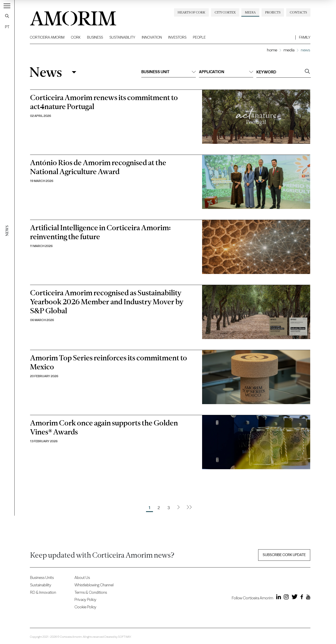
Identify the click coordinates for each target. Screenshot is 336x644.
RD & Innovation (43, 592)
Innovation (152, 37)
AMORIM (66, 17)
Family (305, 37)
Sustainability (122, 37)
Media (250, 12)
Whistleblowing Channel (94, 585)
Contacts (298, 12)
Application (226, 72)
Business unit (168, 72)
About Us (82, 577)
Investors (177, 37)
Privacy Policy (85, 599)
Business (95, 37)
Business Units (42, 577)
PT (7, 27)
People (199, 37)
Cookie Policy (85, 607)
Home (272, 50)
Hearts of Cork (191, 12)
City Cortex (225, 12)
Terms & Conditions (91, 592)
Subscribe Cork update (284, 555)
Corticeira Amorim (47, 37)
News (46, 72)
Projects (273, 12)
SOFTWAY (124, 637)
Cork (76, 37)
